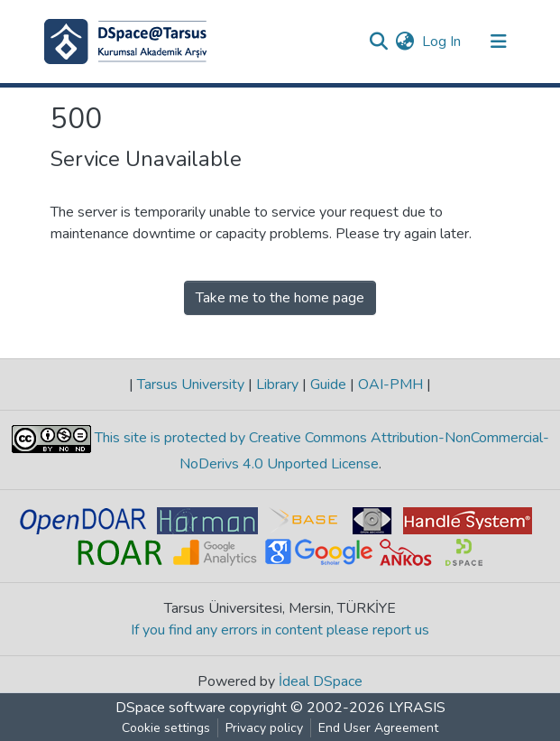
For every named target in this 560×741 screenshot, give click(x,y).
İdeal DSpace (321, 681)
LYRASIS (417, 708)
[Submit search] (379, 42)
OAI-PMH (390, 384)
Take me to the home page (280, 298)
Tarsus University (191, 384)
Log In (442, 42)
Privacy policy (264, 728)
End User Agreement (378, 728)
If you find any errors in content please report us (280, 630)
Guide (328, 384)
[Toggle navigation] (499, 42)
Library (277, 384)
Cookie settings (166, 728)
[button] (405, 42)
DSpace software (170, 708)
